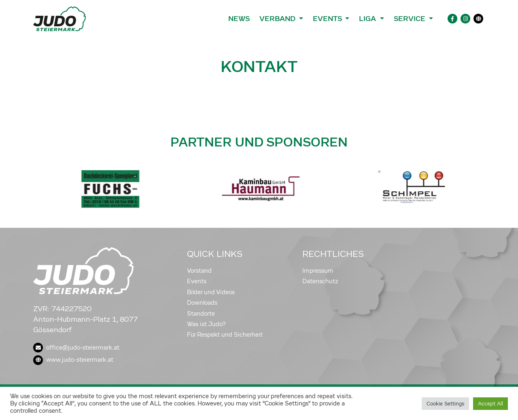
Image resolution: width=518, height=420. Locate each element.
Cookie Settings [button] (445, 404)
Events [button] (328, 19)
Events (197, 281)
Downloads (202, 303)
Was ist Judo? (206, 324)
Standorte (201, 314)
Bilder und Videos (211, 292)
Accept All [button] (490, 404)
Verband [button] (278, 19)
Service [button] (411, 19)
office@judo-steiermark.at (76, 348)
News (239, 19)
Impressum (318, 271)
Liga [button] (368, 19)
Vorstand (199, 271)
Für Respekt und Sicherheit (225, 335)
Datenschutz (320, 281)
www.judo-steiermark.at (73, 360)
